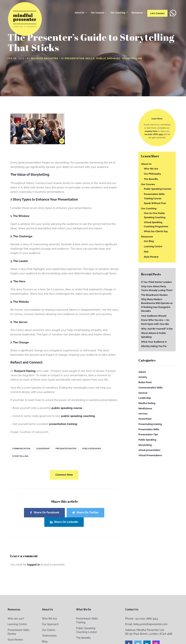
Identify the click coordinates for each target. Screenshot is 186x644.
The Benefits (151, 179)
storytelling (20, 456)
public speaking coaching (78, 416)
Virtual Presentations (150, 455)
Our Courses (98, 13)
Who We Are (151, 168)
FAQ (146, 252)
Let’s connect (157, 13)
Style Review (151, 257)
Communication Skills (150, 388)
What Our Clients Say (156, 231)
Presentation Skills (80, 58)
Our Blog (149, 241)
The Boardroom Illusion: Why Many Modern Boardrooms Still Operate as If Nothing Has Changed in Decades (157, 303)
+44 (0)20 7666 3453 (153, 134)
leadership (43, 449)
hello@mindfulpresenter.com (150, 624)
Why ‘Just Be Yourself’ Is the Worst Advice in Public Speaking (157, 333)
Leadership (145, 398)
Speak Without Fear (155, 203)
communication (21, 449)
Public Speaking (108, 58)
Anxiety (143, 377)
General (143, 393)
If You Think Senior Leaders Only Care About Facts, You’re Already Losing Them (157, 286)
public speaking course (67, 408)
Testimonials (49, 636)
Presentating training (150, 424)
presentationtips (66, 449)
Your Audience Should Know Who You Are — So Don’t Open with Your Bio (155, 320)
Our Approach (50, 624)
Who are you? (16, 619)
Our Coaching (118, 13)
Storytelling (132, 58)
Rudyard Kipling (25, 371)
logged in (33, 565)
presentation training (63, 424)
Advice (142, 372)
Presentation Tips (148, 434)
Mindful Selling (147, 403)
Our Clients (49, 630)
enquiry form (151, 131)
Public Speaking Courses (158, 189)
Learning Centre (153, 246)
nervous (143, 414)
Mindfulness (145, 408)
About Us (79, 13)
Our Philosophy (152, 174)
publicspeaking (92, 449)
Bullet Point (145, 382)
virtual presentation (149, 450)
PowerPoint (145, 419)
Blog (45, 641)
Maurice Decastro (45, 58)
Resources (137, 13)
